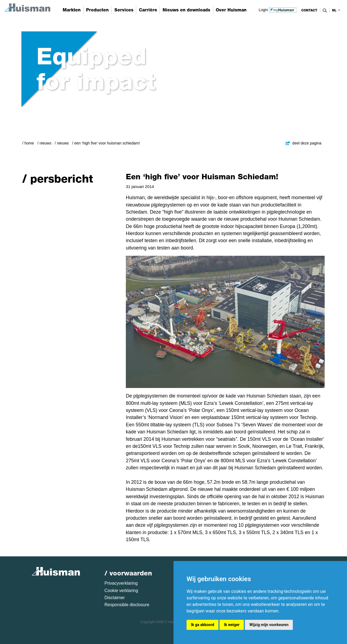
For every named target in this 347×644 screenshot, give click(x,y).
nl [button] (335, 10)
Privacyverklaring (121, 583)
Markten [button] (72, 10)
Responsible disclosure (127, 605)
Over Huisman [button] (231, 10)
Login (278, 10)
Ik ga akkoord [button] (203, 625)
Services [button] (124, 10)
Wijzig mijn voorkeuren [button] (269, 625)
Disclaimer (115, 598)
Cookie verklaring (121, 591)
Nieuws (45, 143)
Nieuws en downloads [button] (186, 10)
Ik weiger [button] (232, 625)
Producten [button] (97, 10)
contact (309, 10)
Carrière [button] (148, 10)
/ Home (28, 143)
